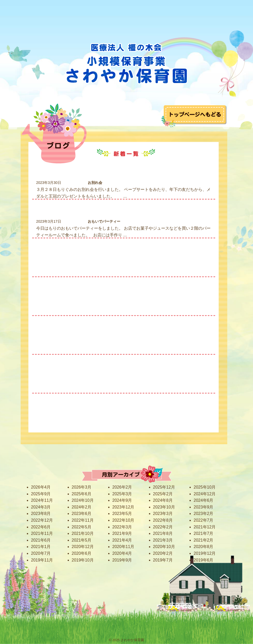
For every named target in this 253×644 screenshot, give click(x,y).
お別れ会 (95, 183)
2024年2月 (82, 507)
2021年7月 (204, 533)
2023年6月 (82, 514)
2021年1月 (41, 547)
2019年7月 (163, 560)
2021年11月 (42, 533)
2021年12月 (205, 527)
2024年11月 (42, 500)
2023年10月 (164, 507)
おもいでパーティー (104, 221)
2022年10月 (123, 520)
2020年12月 (83, 547)
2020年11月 (123, 547)
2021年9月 (122, 533)
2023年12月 (123, 507)
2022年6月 (41, 527)
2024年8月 (163, 500)
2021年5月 (82, 540)
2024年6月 (204, 500)
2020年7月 (41, 553)
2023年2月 (204, 514)
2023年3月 (163, 514)
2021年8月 (163, 533)
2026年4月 (41, 487)
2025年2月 (163, 494)
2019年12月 (205, 553)
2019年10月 (83, 560)
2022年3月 (122, 527)
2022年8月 (163, 520)
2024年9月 (122, 500)
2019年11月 (42, 560)
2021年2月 (204, 540)
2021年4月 (122, 540)
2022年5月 (82, 527)
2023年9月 (204, 507)
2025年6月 (82, 494)
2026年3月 (82, 487)
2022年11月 (83, 520)
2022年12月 (42, 520)
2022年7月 (204, 520)
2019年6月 (204, 560)
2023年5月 (122, 514)
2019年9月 (122, 560)
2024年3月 (41, 507)
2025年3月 (122, 494)
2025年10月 (205, 487)
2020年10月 (164, 547)
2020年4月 (122, 553)
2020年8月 (204, 547)
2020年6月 (82, 553)
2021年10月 (83, 533)
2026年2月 (122, 487)
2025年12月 (164, 487)
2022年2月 (163, 527)
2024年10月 (83, 500)
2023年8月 (41, 514)
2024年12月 (205, 494)
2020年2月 (163, 553)
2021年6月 (41, 540)
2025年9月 (41, 494)
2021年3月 (163, 540)
